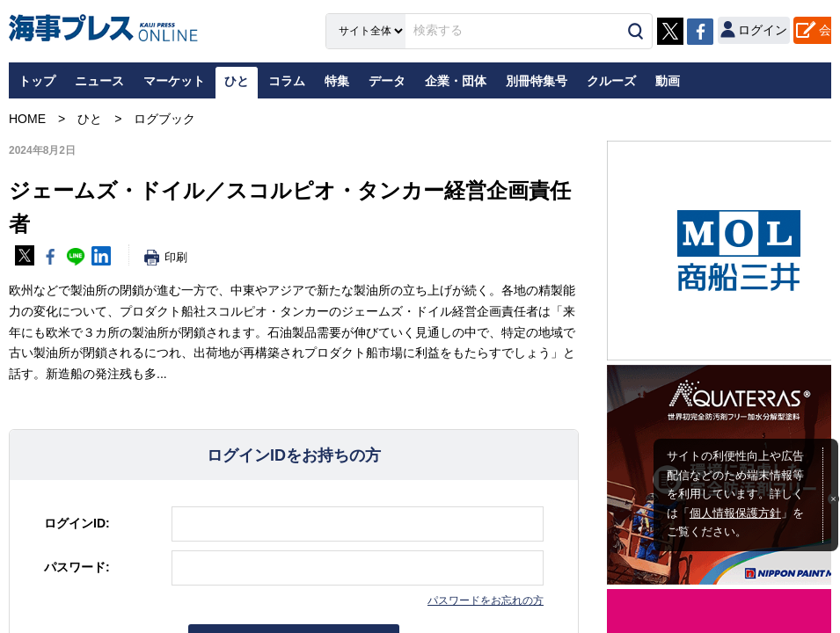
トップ (37, 81)
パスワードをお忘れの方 (486, 600)
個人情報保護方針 (735, 513)
